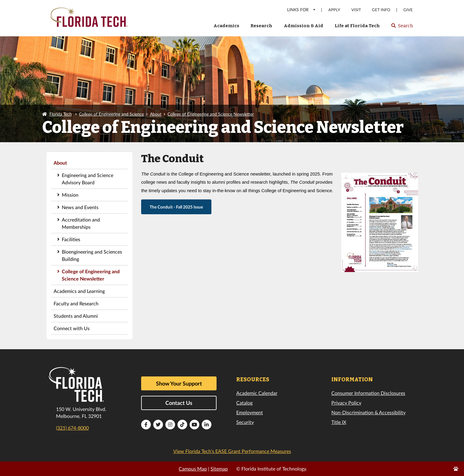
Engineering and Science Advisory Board (88, 179)
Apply (334, 10)
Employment (250, 412)
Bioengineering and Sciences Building (92, 255)
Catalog (244, 403)
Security (245, 422)
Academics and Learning (79, 291)
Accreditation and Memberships (81, 223)
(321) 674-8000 (72, 428)
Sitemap (219, 469)
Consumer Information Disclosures (368, 393)
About (156, 114)
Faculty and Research (76, 303)
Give (408, 10)
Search (402, 28)
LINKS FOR (302, 10)
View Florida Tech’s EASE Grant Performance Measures (232, 451)
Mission (70, 195)
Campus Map (193, 469)
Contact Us (179, 403)
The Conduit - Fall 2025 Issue (176, 207)
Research (261, 26)
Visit (356, 10)
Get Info (381, 10)
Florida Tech (61, 114)
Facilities (71, 239)
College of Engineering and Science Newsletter (211, 114)
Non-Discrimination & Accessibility (368, 412)
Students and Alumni (76, 316)
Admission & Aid (303, 26)
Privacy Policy (346, 403)
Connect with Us (72, 328)
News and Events (80, 207)
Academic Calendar (257, 393)
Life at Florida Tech (357, 26)
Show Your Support (179, 383)
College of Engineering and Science (111, 114)
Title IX (339, 422)
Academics (226, 26)
